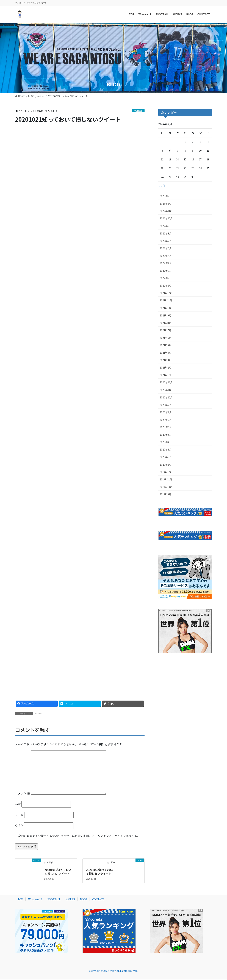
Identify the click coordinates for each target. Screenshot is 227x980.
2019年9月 (165, 494)
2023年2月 (166, 196)
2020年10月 (166, 397)
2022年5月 (166, 256)
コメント (23, 794)
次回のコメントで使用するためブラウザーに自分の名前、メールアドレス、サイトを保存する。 (79, 836)
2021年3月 (165, 360)
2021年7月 (165, 330)
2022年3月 (166, 271)
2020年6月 (166, 427)
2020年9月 (166, 405)
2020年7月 (166, 420)
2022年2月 (166, 278)
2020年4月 (166, 442)
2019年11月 (166, 479)
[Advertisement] (113, 49)
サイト (19, 826)
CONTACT (98, 900)
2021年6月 (165, 338)
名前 (18, 805)
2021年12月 (166, 293)
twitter (138, 111)
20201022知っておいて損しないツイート (99, 872)
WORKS (70, 900)
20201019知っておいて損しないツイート (58, 872)
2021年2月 (165, 367)
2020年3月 (166, 449)
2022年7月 (166, 241)
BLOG (84, 900)
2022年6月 (166, 248)
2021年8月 (165, 323)
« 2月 (162, 186)
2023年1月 (165, 203)
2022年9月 (166, 226)
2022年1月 (165, 285)
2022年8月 (166, 233)
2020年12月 (166, 382)
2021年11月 (166, 300)
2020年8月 (166, 412)
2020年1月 (165, 464)
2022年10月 (166, 218)
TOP (20, 900)
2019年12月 (166, 472)
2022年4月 (166, 263)
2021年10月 (166, 308)
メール (19, 815)
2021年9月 (165, 315)
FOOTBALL (54, 900)
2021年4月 (165, 353)
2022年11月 (166, 211)
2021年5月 (165, 345)
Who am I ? (35, 900)
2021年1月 (165, 375)
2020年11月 (166, 390)
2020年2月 (166, 457)
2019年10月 (166, 487)
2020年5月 (166, 435)
